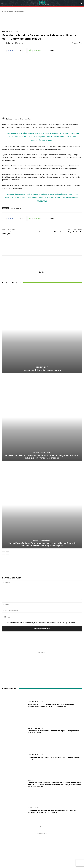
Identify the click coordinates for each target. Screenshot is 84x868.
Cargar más (42, 826)
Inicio (4, 12)
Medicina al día (42, 367)
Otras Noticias (19, 12)
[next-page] (7, 553)
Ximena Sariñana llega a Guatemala (68, 232)
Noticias (10, 12)
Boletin (5, 32)
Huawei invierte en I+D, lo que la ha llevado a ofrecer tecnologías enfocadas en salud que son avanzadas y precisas (42, 457)
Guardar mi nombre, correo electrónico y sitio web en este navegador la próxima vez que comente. (40, 623)
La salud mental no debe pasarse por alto (42, 370)
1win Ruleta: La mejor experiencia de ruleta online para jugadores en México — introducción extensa (51, 705)
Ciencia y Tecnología (42, 452)
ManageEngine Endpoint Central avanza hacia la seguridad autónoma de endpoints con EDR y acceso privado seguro (42, 544)
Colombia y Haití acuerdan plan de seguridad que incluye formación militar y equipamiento (52, 811)
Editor (11, 43)
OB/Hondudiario (16, 208)
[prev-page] (4, 553)
